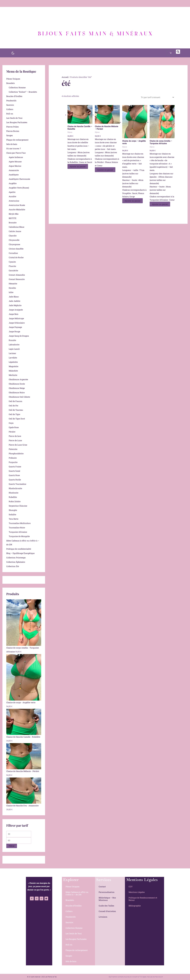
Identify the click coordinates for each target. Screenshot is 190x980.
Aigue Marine (15, 166)
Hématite (13, 284)
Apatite (12, 192)
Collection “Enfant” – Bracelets (23, 92)
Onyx (11, 423)
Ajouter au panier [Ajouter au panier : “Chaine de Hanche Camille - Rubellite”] (78, 166)
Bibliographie (135, 906)
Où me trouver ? (14, 148)
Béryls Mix (14, 214)
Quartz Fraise (15, 467)
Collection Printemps (16, 558)
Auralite (12, 196)
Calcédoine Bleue (16, 227)
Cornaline (13, 253)
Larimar (12, 353)
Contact (102, 887)
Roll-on (10, 114)
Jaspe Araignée (16, 310)
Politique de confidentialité (19, 549)
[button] (178, 52)
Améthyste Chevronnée (19, 179)
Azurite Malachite (17, 209)
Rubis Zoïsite (15, 501)
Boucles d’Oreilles (14, 96)
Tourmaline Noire (17, 528)
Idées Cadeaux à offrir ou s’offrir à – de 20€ (77, 893)
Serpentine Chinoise (18, 506)
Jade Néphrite (15, 305)
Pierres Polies (12, 127)
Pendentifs (11, 101)
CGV (131, 887)
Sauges (10, 135)
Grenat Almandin (17, 275)
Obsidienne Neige (17, 388)
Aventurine (14, 201)
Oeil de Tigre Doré (17, 419)
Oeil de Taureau (16, 410)
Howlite (12, 288)
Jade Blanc (14, 297)
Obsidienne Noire (17, 392)
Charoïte (13, 236)
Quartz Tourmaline (17, 484)
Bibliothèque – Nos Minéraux (107, 899)
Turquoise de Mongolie (19, 536)
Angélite (13, 183)
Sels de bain (12, 144)
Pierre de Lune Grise (18, 445)
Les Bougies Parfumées (17, 122)
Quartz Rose (14, 475)
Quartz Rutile (15, 480)
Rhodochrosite (15, 488)
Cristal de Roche (16, 257)
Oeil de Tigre (14, 414)
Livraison (103, 917)
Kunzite (12, 340)
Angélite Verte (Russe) (19, 188)
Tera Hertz (14, 519)
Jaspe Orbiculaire (17, 323)
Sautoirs (10, 105)
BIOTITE (13, 218)
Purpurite (13, 462)
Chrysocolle (14, 240)
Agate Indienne (16, 157)
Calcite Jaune (15, 231)
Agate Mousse (15, 162)
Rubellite (13, 497)
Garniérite (13, 270)
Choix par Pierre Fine (16, 153)
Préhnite (13, 458)
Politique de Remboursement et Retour (143, 899)
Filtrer (12, 846)
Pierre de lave (15, 436)
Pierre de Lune (15, 440)
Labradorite (14, 345)
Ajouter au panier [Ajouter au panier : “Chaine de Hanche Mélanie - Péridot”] (105, 170)
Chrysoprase (14, 244)
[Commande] (157, 97)
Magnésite (14, 366)
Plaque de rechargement (17, 140)
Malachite (13, 371)
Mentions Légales (137, 892)
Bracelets (10, 83)
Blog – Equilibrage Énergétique (20, 553)
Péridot (12, 432)
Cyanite (12, 262)
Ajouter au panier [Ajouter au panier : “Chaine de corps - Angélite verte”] (133, 201)
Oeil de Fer (14, 406)
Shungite (13, 510)
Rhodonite (14, 493)
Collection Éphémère (16, 562)
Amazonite (14, 170)
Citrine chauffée (16, 249)
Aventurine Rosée (17, 205)
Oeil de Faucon (16, 401)
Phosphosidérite (16, 453)
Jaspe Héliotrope (16, 318)
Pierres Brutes (13, 131)
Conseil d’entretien (107, 911)
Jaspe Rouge (14, 331)
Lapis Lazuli (14, 349)
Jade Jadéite (14, 301)
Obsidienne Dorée (17, 384)
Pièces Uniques (13, 79)
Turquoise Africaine (18, 532)
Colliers (10, 109)
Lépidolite (13, 362)
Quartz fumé (14, 471)
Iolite (11, 292)
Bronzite (13, 223)
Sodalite (12, 514)
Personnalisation (107, 892)
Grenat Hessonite (17, 279)
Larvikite (13, 358)
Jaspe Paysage (15, 327)
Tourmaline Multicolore (20, 523)
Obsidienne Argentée (18, 379)
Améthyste (14, 175)
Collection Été (13, 566)
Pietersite (13, 449)
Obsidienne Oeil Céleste (19, 397)
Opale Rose (14, 427)
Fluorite (12, 266)
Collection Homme (17, 87)
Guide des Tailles (106, 906)
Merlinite (13, 375)
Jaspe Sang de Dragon (19, 336)
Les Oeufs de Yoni (14, 118)
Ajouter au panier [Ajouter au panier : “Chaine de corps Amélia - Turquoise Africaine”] (160, 204)
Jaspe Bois (14, 314)
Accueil (65, 77)
